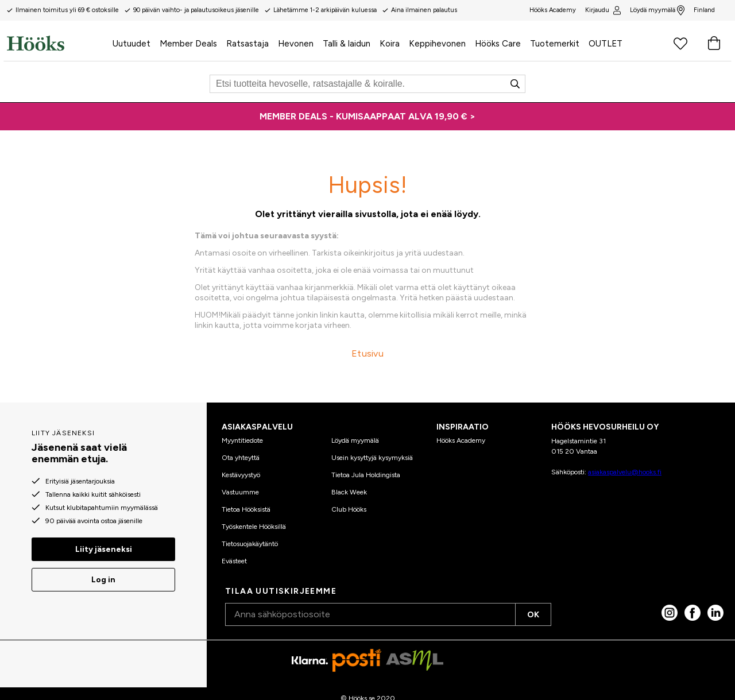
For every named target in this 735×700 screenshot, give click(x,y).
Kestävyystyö (241, 475)
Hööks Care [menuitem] (498, 44)
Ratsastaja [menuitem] (247, 44)
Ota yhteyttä (241, 458)
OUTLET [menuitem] (606, 44)
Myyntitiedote (242, 440)
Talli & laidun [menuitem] (347, 44)
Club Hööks (349, 509)
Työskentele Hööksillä (254, 527)
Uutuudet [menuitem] (131, 44)
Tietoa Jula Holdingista (366, 475)
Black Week (349, 492)
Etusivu (367, 353)
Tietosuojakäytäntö (250, 544)
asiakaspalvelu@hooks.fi (625, 472)
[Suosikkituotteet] (680, 43)
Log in (103, 580)
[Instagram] (670, 613)
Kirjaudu (603, 10)
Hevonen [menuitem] (296, 44)
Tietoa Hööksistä (246, 509)
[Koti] (57, 43)
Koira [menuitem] (390, 44)
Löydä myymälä (657, 10)
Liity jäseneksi (104, 549)
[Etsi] (367, 84)
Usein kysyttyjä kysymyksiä (372, 458)
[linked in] (715, 613)
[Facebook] (693, 613)
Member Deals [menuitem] (188, 44)
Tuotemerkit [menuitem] (555, 44)
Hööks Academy (461, 440)
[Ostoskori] (714, 43)
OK (533, 615)
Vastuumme (240, 492)
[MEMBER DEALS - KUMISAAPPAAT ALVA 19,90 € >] (367, 117)
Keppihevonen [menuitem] (437, 44)
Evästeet (234, 561)
